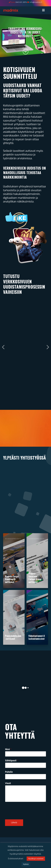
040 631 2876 (21, 2)
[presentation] (26, 815)
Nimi (8, 749)
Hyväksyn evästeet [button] (36, 859)
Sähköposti (12, 761)
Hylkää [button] (26, 864)
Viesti (8, 783)
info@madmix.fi (36, 2)
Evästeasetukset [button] (16, 859)
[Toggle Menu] (45, 10)
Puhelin (9, 772)
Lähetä (14, 823)
